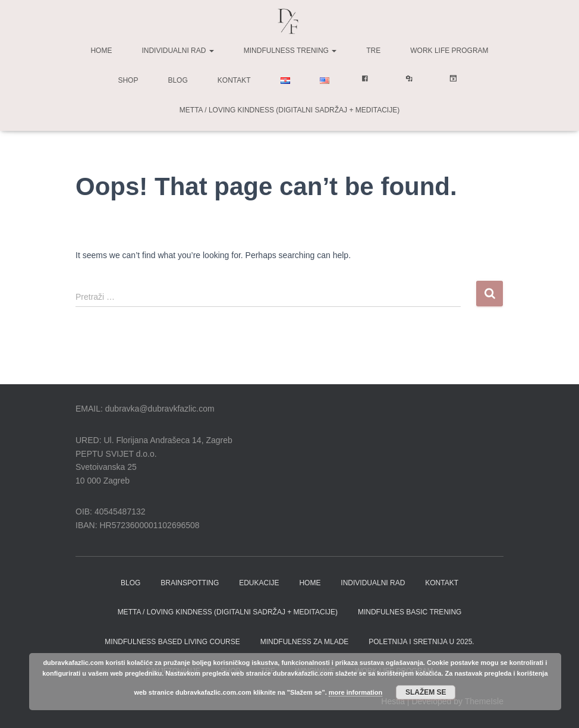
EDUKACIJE (259, 583)
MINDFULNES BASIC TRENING (410, 612)
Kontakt (234, 80)
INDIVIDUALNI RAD (373, 583)
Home (101, 51)
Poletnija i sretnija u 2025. (421, 642)
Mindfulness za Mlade (305, 642)
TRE (373, 51)
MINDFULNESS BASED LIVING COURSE (172, 642)
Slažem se (426, 692)
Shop (128, 80)
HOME (310, 583)
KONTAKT (442, 583)
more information (355, 692)
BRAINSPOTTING (190, 583)
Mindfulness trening (290, 51)
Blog (177, 80)
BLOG (130, 583)
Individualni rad (177, 51)
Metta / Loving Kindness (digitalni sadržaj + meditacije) (289, 110)
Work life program (449, 51)
